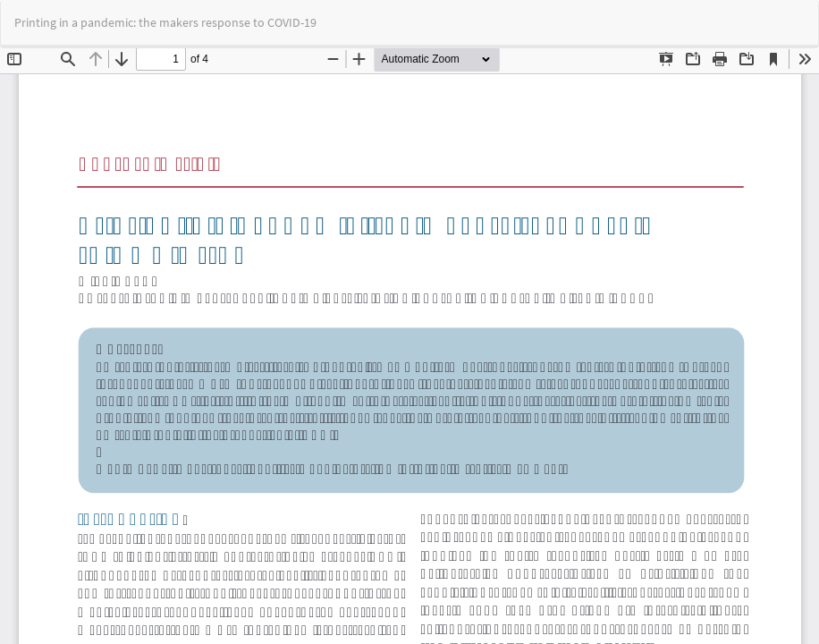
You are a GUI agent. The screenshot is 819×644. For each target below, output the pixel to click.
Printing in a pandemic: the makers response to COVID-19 (165, 22)
